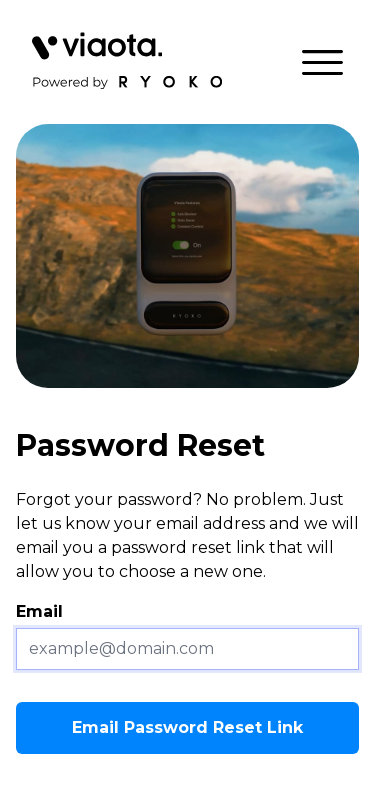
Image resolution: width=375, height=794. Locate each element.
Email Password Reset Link (187, 727)
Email (39, 611)
